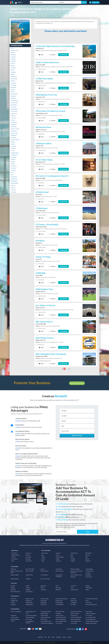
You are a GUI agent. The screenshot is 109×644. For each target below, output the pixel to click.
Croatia (43, 557)
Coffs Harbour (29, 592)
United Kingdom (60, 557)
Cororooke (14, 111)
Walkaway (14, 135)
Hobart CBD (74, 601)
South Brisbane (59, 603)
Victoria (43, 569)
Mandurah (58, 590)
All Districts (14, 599)
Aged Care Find (44, 613)
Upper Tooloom (15, 129)
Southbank (73, 599)
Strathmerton (15, 100)
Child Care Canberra (91, 613)
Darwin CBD (44, 601)
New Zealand (89, 553)
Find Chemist (89, 612)
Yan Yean (13, 118)
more (68, 369)
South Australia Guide (76, 617)
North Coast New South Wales (17, 572)
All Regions (13, 569)
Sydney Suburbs (15, 140)
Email (41, 55)
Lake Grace (14, 114)
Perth (57, 586)
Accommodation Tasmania (30, 622)
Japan (43, 561)
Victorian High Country (76, 575)
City (12, 48)
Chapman (13, 157)
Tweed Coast (89, 577)
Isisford (13, 188)
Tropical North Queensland (59, 576)
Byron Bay (13, 590)
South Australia (59, 571)
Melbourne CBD (30, 599)
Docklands (13, 605)
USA (49, 637)
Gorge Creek (14, 133)
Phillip (13, 164)
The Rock (13, 107)
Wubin (13, 74)
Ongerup (13, 72)
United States (74, 553)
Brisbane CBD (59, 601)
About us (28, 555)
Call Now (52, 55)
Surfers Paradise (45, 599)
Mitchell (13, 61)
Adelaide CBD (14, 601)
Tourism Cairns (14, 617)
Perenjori (13, 168)
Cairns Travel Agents (16, 612)
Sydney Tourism (60, 615)
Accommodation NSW (61, 621)
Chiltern (13, 116)
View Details (63, 55)
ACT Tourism (89, 615)
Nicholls (13, 59)
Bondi (87, 601)
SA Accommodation (75, 619)
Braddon (13, 55)
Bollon (13, 92)
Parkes (13, 142)
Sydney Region (89, 569)
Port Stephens (44, 575)
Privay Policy (29, 561)
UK (45, 637)
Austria (87, 559)
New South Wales (30, 569)
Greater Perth (29, 575)
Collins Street (29, 603)
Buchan (13, 161)
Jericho (13, 90)
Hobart (87, 590)
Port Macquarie (74, 590)
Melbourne (43, 586)
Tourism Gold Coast (46, 617)
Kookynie (13, 192)
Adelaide (13, 588)
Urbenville (14, 131)
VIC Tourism (29, 619)
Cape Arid (14, 166)
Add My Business (77, 383)
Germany (88, 555)
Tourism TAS (74, 615)
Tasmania (88, 573)
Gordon (13, 148)
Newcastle (58, 588)
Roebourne (14, 76)
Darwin (42, 588)
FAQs (13, 561)
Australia (58, 553)
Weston (13, 53)
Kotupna (13, 146)
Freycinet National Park (91, 605)
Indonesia (58, 561)
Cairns (72, 588)
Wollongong (89, 588)
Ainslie (13, 144)
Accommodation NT (91, 617)
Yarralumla (14, 122)
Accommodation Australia (92, 621)
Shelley (13, 81)
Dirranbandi (14, 94)
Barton (13, 66)
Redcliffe (28, 590)
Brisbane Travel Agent (91, 623)
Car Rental (58, 613)
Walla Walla (14, 109)
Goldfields (28, 579)
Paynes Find (14, 103)
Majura (13, 159)
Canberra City (15, 50)
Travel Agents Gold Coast (30, 612)
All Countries (45, 553)
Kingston (13, 68)
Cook (12, 151)
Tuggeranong (15, 153)
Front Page (28, 557)
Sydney (28, 586)
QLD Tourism (44, 619)
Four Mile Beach (60, 605)
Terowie (13, 190)
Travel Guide (74, 623)
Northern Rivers (45, 571)
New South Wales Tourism (15, 620)
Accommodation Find (61, 617)
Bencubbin (14, 105)
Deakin (13, 120)
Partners (13, 557)
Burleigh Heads (29, 605)
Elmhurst (13, 98)
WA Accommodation (61, 619)
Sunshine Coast (90, 571)
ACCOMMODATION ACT (55, 540)
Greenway (14, 127)
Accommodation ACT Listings (84, 643)
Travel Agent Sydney (46, 612)
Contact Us (28, 553)
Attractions (14, 615)
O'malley (13, 170)
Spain (72, 555)
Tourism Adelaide (30, 617)
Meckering (14, 79)
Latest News (14, 559)
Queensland (59, 569)
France (58, 555)
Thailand (73, 561)
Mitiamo (13, 96)
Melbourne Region (75, 569)
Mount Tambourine (15, 592)
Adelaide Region (15, 579)
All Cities (13, 586)
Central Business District (92, 599)
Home (12, 15)
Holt (12, 175)
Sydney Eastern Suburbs (62, 599)
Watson (13, 185)
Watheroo (14, 124)
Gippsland (73, 577)
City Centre (89, 603)
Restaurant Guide (60, 612)
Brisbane (88, 586)
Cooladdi (13, 85)
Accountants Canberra (31, 615)
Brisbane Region (15, 575)
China (64, 637)
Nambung (13, 137)
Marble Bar (14, 179)
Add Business (96, 2)
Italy (42, 555)
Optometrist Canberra (76, 612)
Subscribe (28, 559)
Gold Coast (73, 586)
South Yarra (44, 605)
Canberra (13, 57)
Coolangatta (74, 603)
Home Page (14, 553)
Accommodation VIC (91, 619)
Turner (13, 63)
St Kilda (13, 603)
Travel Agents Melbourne (47, 623)
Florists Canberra (75, 613)
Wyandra (13, 87)
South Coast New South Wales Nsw (77, 572)
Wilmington (14, 181)
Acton (13, 70)
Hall (12, 172)
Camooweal (14, 155)
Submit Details (77, 436)
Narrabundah (14, 183)
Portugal (73, 559)
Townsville (43, 590)
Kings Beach (44, 603)
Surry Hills (73, 605)
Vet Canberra (59, 623)
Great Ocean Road (45, 579)
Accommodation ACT (76, 621)
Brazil (72, 557)
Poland (58, 559)
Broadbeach (29, 601)
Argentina (88, 561)
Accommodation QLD (46, 621)
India (87, 557)
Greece (43, 559)
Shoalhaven (88, 575)
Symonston (14, 177)
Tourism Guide (44, 615)
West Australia (29, 571)
